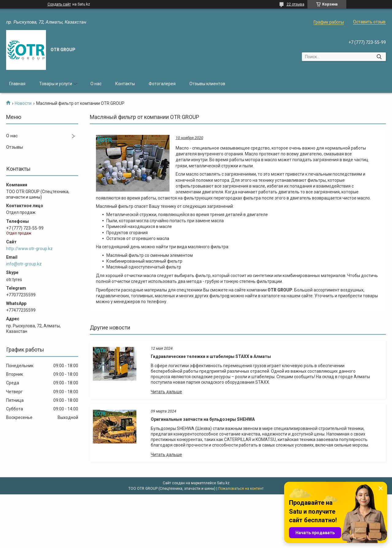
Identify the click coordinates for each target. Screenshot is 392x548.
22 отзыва (295, 4)
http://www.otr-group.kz (29, 249)
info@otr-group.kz (24, 264)
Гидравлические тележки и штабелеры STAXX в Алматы (211, 356)
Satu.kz (223, 483)
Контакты (125, 84)
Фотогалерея (162, 84)
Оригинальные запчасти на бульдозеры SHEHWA (203, 419)
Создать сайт (59, 4)
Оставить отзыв (369, 22)
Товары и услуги (56, 84)
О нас (96, 84)
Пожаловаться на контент (241, 489)
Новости (23, 103)
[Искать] (379, 57)
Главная (17, 84)
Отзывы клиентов (207, 84)
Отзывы (15, 147)
